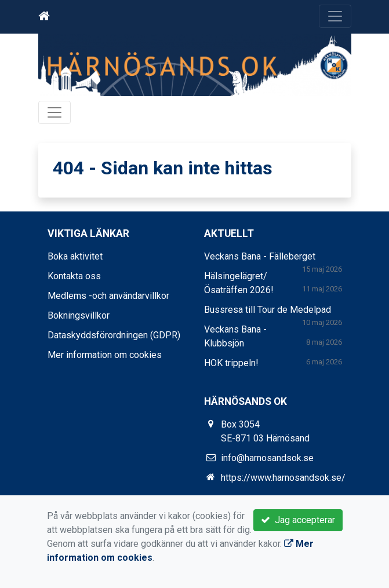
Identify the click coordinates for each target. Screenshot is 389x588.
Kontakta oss (74, 276)
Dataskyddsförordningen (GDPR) (114, 335)
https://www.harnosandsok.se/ (283, 478)
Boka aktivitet (75, 256)
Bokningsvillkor (79, 315)
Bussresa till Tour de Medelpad (268, 310)
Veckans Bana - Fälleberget (260, 256)
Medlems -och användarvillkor (108, 296)
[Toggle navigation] (335, 16)
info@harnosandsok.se (267, 458)
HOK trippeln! (231, 363)
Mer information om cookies (105, 355)
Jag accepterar (298, 520)
